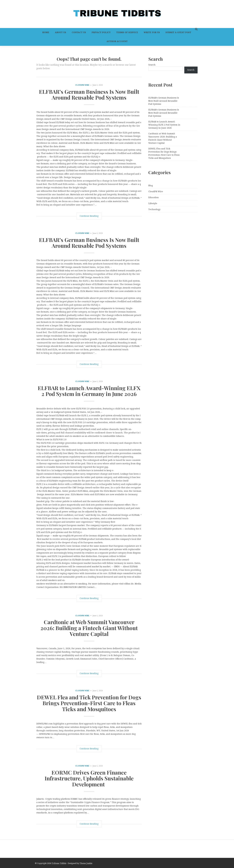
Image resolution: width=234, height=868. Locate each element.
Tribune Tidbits (59, 863)
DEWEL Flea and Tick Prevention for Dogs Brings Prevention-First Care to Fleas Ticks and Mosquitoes (89, 703)
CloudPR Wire (82, 85)
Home (46, 32)
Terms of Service (127, 32)
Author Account (117, 41)
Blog (151, 186)
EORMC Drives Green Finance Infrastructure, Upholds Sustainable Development (89, 778)
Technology (154, 209)
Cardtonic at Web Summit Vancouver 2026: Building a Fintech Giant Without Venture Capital (89, 628)
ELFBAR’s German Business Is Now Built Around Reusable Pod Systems (89, 94)
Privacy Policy (101, 32)
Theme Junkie (86, 863)
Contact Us (79, 32)
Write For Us (152, 32)
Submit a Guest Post (178, 32)
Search (152, 65)
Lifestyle (153, 203)
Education (154, 197)
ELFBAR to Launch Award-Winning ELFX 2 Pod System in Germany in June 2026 (89, 391)
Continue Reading (89, 216)
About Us (61, 32)
